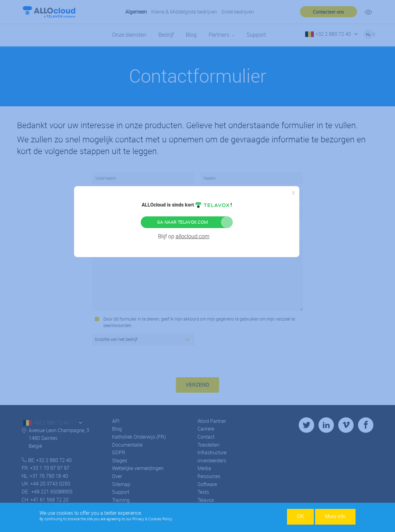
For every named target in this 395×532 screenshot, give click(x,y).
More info (335, 516)
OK (300, 516)
